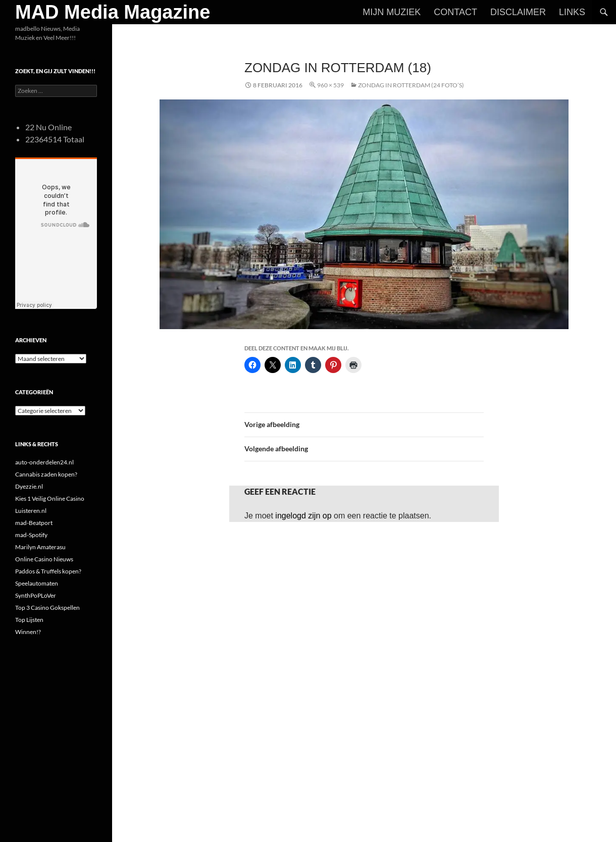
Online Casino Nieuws (44, 559)
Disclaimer (518, 12)
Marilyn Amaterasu (40, 547)
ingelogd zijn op (303, 516)
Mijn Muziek (392, 12)
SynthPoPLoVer (36, 595)
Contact (455, 12)
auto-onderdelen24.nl (44, 462)
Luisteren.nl (31, 511)
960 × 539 (330, 85)
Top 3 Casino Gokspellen (47, 608)
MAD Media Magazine (113, 12)
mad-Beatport (34, 523)
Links (572, 12)
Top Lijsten (29, 620)
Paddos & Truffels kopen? (48, 571)
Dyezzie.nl (29, 486)
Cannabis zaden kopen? (46, 474)
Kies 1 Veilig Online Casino (50, 498)
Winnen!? (28, 632)
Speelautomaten (37, 583)
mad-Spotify (31, 535)
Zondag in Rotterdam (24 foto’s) (411, 85)
